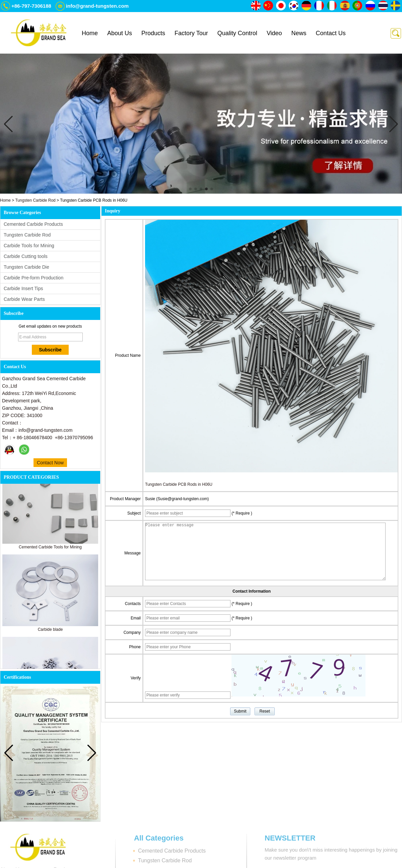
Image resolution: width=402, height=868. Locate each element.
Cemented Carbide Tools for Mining (50, 548)
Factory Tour (191, 33)
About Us (120, 33)
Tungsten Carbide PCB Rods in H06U (179, 484)
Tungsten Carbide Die (26, 267)
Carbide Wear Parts (24, 299)
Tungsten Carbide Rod (35, 200)
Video (274, 33)
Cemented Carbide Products (33, 224)
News (299, 33)
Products (153, 33)
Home (90, 33)
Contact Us (331, 33)
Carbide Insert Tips (23, 288)
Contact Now (50, 463)
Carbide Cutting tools (26, 256)
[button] (190, 189)
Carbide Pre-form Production (33, 278)
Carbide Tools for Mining (29, 246)
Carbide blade (50, 631)
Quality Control (237, 33)
